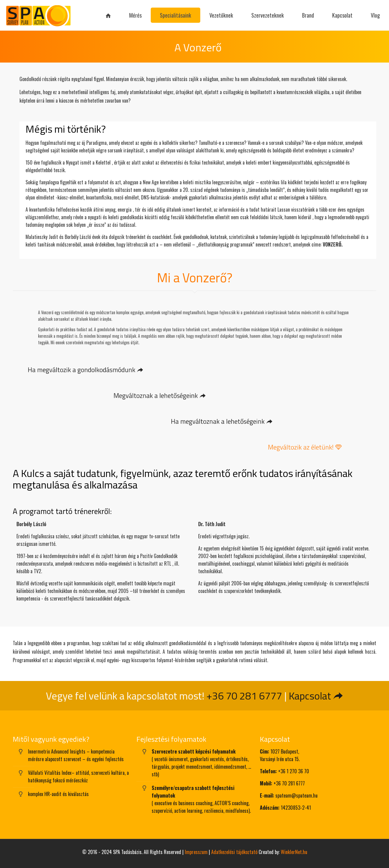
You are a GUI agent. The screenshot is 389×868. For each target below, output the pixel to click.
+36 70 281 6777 (244, 696)
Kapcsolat (316, 696)
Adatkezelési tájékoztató (234, 852)
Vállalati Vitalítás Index (50, 773)
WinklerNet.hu (294, 852)
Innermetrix (39, 751)
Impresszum (196, 852)
